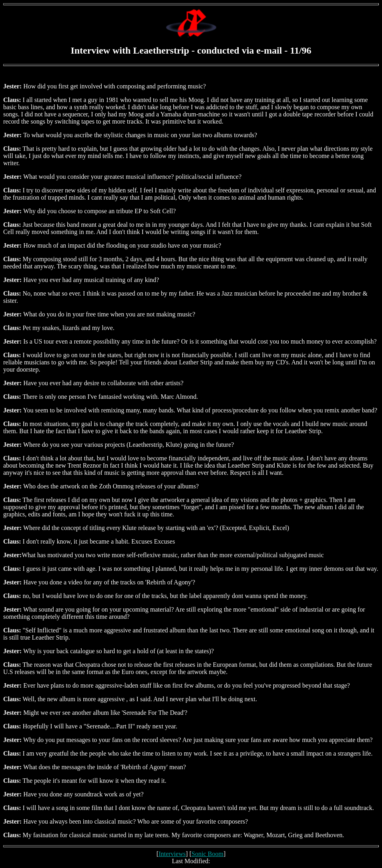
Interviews (172, 854)
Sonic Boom (207, 854)
